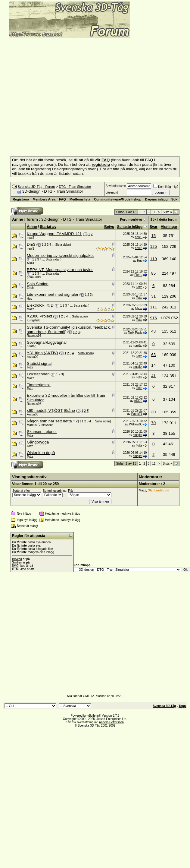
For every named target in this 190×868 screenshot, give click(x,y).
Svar (154, 227)
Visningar (169, 227)
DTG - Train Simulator (75, 187)
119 (154, 259)
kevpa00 (33, 357)
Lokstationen (38, 374)
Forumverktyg (131, 219)
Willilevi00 (135, 424)
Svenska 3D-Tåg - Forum (36, 187)
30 (153, 412)
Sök (174, 199)
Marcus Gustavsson (40, 425)
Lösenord (112, 193)
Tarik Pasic (135, 333)
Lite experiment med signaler (53, 294)
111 (154, 307)
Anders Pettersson (111, 722)
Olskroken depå (41, 453)
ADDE (31, 263)
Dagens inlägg (156, 199)
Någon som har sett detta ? (51, 421)
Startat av (48, 227)
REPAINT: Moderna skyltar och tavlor (60, 270)
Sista (167, 212)
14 (153, 365)
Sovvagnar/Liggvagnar (47, 342)
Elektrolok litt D (40, 305)
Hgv (140, 261)
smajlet (138, 367)
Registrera (21, 199)
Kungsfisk (33, 320)
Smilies (17, 562)
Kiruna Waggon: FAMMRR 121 (54, 234)
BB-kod (17, 559)
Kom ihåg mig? (166, 187)
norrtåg (32, 346)
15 (153, 236)
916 (154, 318)
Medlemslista (80, 199)
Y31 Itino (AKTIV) (42, 353)
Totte (139, 287)
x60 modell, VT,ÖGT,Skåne (51, 410)
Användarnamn (116, 186)
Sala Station (38, 284)
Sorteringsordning (55, 491)
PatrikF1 (137, 414)
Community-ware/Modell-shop (118, 199)
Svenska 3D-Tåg (164, 706)
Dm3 (31, 244)
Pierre (138, 275)
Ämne (32, 227)
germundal (34, 277)
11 (154, 212)
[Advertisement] (56, 95)
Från (71, 491)
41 (153, 376)
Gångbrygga (38, 442)
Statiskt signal (39, 363)
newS (31, 238)
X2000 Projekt (39, 316)
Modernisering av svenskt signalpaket (60, 256)
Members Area (44, 199)
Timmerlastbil (39, 385)
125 (154, 246)
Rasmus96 (34, 336)
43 (153, 331)
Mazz (30, 309)
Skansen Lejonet (42, 432)
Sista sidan (62, 245)
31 (153, 296)
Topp (182, 706)
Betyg (109, 227)
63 (153, 355)
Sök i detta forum (164, 219)
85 (153, 273)
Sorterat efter (21, 491)
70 (153, 423)
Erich (30, 288)
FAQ (62, 199)
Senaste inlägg (130, 227)
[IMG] (16, 566)
